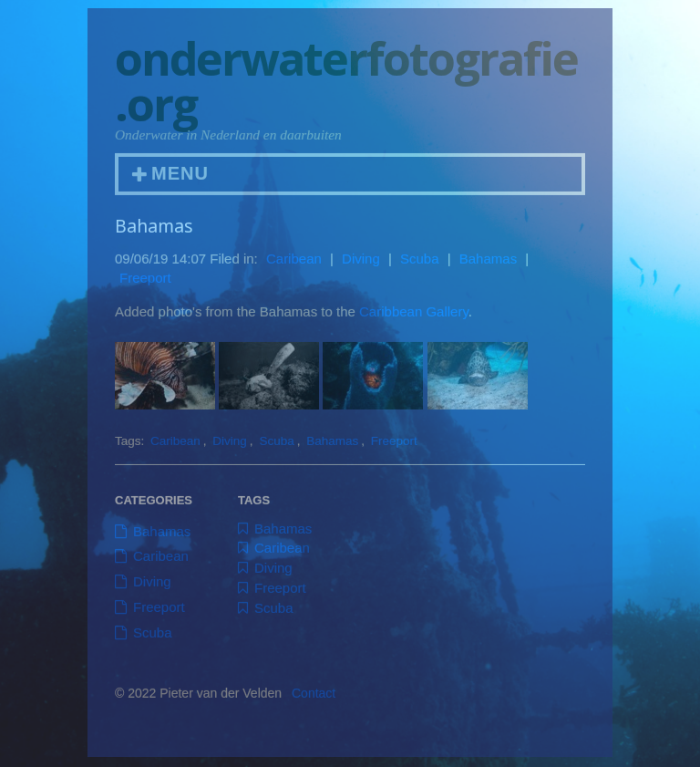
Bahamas (488, 266)
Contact (314, 701)
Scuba (420, 266)
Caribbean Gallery (414, 319)
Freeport (145, 286)
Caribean (294, 266)
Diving (361, 266)
